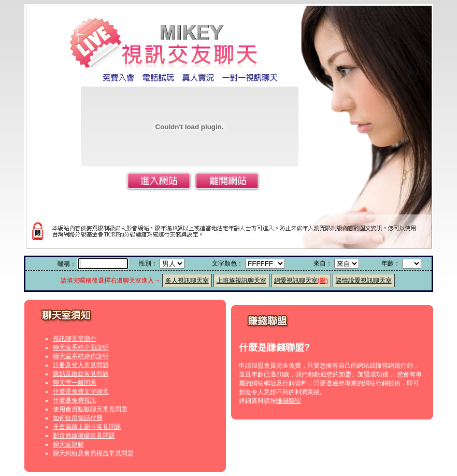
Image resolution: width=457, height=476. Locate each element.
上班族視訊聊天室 (241, 281)
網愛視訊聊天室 (301, 281)
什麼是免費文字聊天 (81, 391)
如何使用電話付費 (78, 418)
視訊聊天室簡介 (75, 339)
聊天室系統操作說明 (81, 356)
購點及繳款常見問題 (81, 374)
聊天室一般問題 (75, 383)
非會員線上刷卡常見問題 (87, 427)
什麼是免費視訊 (75, 400)
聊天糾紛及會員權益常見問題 (93, 453)
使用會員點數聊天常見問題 (90, 409)
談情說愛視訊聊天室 (364, 281)
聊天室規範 (68, 444)
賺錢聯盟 (289, 401)
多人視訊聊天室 (187, 281)
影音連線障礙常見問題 (84, 436)
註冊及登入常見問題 (81, 365)
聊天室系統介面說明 (81, 347)
